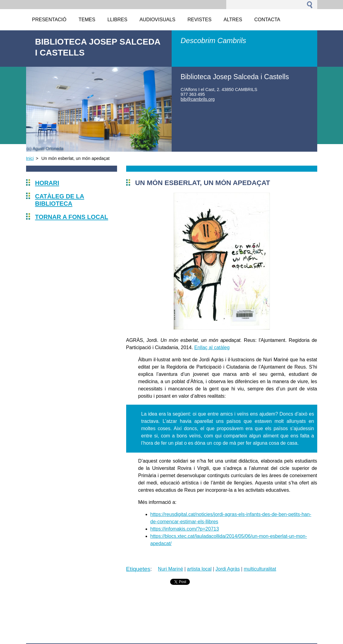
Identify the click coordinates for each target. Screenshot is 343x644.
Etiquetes (138, 569)
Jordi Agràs (228, 569)
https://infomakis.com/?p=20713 (185, 529)
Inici (30, 158)
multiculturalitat (260, 569)
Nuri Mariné (171, 569)
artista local (199, 569)
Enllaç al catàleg (212, 347)
